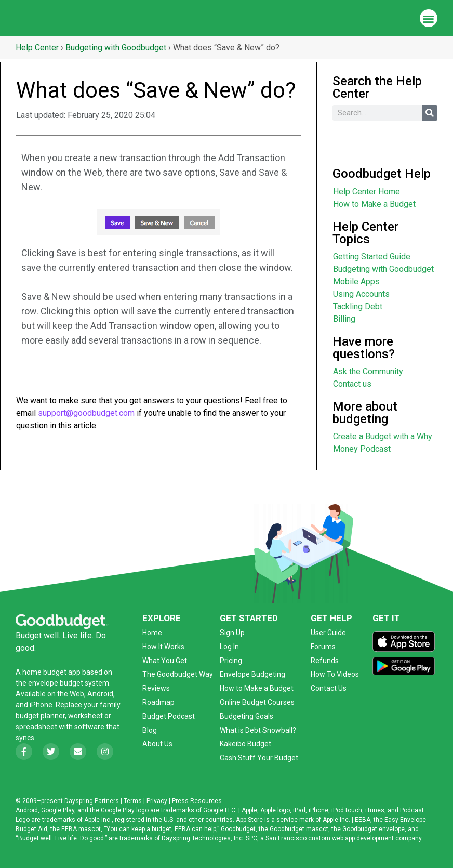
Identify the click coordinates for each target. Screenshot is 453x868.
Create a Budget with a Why (383, 436)
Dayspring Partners (92, 801)
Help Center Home (367, 192)
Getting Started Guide (372, 257)
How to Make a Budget (374, 204)
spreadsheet (36, 727)
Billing (344, 319)
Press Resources (197, 801)
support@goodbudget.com (86, 413)
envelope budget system (69, 683)
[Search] (430, 113)
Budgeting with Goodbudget (116, 48)
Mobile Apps (356, 281)
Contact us (352, 384)
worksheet (86, 716)
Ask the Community (368, 371)
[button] (429, 18)
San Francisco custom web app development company (343, 838)
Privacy (157, 801)
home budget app (51, 672)
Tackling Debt (358, 306)
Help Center (37, 48)
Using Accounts (361, 294)
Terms (133, 801)
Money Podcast (362, 449)
